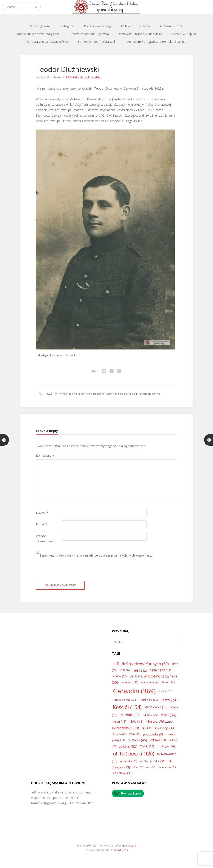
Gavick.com (129, 846)
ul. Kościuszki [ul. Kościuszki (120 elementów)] (134, 754)
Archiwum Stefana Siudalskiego (140, 34)
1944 (56, 394)
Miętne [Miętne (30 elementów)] (150, 715)
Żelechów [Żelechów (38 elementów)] (123, 773)
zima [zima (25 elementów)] (151, 767)
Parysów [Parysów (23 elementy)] (120, 734)
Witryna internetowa (44, 538)
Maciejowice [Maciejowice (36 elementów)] (156, 707)
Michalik (133, 394)
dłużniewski (85, 394)
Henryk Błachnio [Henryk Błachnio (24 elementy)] (125, 700)
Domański (99, 394)
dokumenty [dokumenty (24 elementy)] (150, 682)
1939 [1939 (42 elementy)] (140, 670)
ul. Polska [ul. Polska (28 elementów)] (129, 761)
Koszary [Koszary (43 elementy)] (170, 700)
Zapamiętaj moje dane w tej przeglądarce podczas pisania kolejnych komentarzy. (96, 555)
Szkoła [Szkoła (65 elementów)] (128, 746)
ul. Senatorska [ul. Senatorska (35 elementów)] (153, 761)
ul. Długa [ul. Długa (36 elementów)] (166, 746)
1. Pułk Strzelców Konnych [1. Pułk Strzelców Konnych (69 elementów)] (141, 664)
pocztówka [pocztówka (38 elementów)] (154, 734)
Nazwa (42, 513)
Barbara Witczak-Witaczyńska (47, 42)
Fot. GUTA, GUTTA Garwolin (98, 42)
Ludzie (96, 77)
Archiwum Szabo (171, 26)
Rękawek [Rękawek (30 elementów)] (158, 740)
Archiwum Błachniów (135, 26)
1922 (49, 394)
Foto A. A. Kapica (184, 34)
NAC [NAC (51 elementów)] (136, 721)
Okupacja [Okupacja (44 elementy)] (165, 728)
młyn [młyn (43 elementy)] (120, 721)
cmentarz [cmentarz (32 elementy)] (130, 682)
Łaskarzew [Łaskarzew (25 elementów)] (167, 767)
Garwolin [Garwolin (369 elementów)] (134, 691)
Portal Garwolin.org (97, 26)
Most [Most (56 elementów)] (168, 715)
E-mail (42, 524)
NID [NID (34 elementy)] (147, 728)
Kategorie (67, 26)
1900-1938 (72, 77)
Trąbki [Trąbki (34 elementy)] (147, 746)
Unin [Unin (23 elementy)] (138, 767)
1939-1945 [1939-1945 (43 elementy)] (161, 670)
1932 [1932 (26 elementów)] (125, 670)
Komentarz (45, 455)
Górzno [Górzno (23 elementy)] (165, 691)
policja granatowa (150, 394)
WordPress (121, 850)
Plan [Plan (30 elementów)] (135, 734)
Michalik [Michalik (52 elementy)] (130, 715)
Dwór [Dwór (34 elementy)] (168, 682)
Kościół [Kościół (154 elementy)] (127, 707)
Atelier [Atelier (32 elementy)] (120, 676)
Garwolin (86, 77)
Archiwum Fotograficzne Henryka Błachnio (157, 42)
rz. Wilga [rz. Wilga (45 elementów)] (137, 740)
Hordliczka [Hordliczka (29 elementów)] (149, 700)
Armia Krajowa (68, 394)
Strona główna (40, 26)
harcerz (123, 394)
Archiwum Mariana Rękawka (89, 34)
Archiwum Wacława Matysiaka (38, 34)
